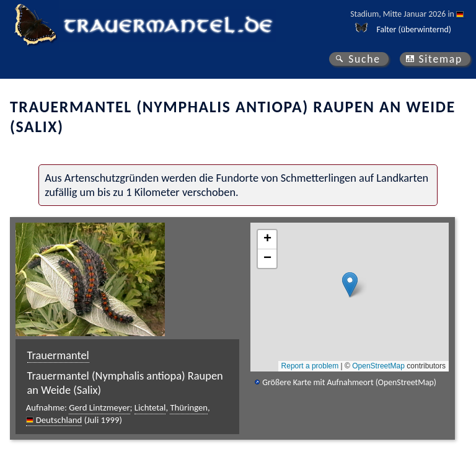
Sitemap (440, 59)
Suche (364, 59)
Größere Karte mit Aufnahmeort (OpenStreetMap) (349, 382)
